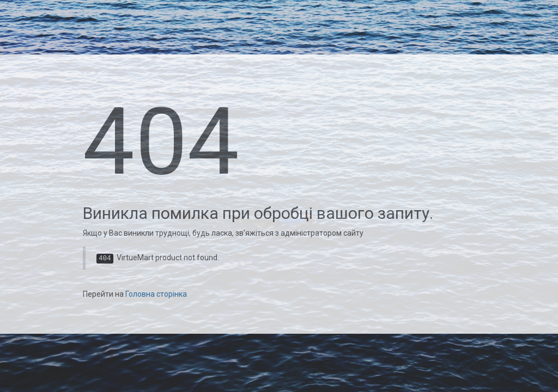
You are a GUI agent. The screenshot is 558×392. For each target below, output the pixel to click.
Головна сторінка (156, 294)
